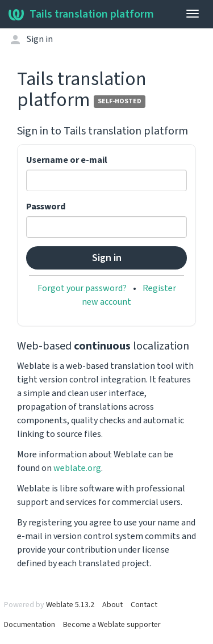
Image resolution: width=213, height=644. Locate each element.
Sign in (40, 39)
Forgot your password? (82, 288)
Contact (144, 605)
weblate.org (77, 468)
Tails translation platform (81, 14)
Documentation (30, 625)
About (112, 605)
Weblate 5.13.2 (70, 605)
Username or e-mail (67, 160)
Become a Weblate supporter (112, 625)
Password (46, 207)
